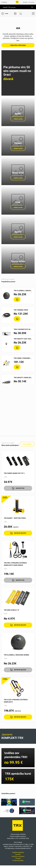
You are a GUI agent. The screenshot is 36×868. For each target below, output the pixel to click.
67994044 (4, 2)
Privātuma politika (18, 860)
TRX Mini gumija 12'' (12, 610)
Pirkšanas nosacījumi (18, 856)
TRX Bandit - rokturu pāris (15, 518)
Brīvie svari (18, 173)
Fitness (18, 143)
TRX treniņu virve (21, 310)
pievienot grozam (20, 533)
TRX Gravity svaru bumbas (25, 378)
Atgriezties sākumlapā (18, 45)
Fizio (18, 202)
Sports (18, 232)
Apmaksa (18, 854)
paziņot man (20, 488)
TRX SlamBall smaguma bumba (16, 655)
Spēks (18, 114)
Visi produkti (27, 444)
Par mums (31, 2)
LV (15, 14)
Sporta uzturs (18, 261)
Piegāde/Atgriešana (18, 852)
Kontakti (25, 2)
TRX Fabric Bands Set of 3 (14, 473)
